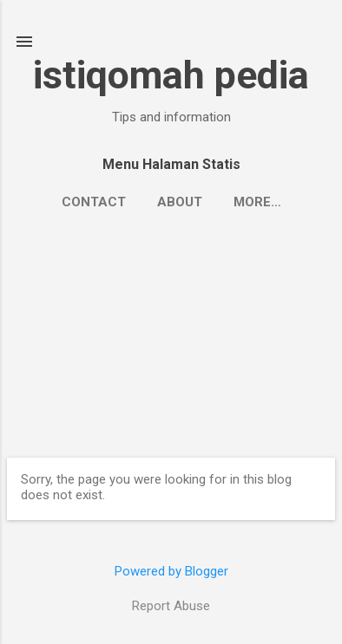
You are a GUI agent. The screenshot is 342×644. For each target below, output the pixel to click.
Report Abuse (171, 606)
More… (257, 202)
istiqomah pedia (171, 75)
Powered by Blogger (171, 571)
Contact (94, 202)
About (180, 202)
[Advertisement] (171, 331)
